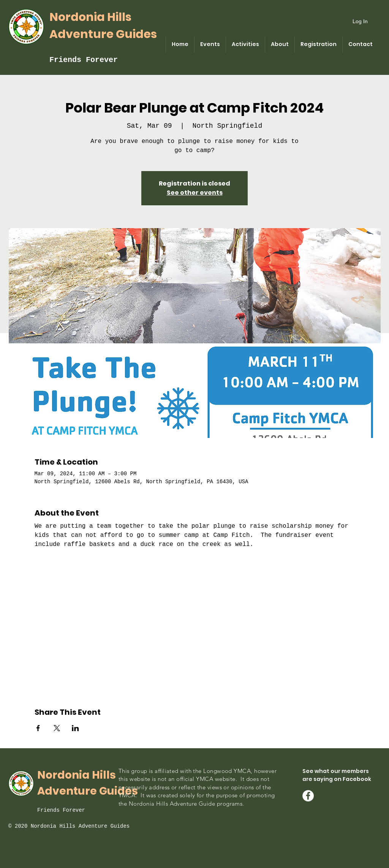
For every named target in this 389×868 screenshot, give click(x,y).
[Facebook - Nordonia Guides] (308, 796)
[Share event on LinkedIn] (75, 728)
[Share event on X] (57, 728)
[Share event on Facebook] (38, 728)
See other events (195, 193)
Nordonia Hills (90, 17)
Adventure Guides (103, 34)
